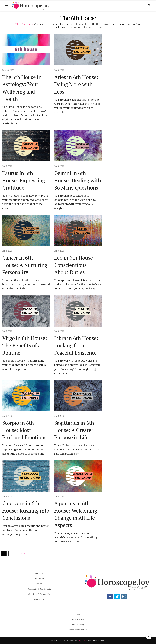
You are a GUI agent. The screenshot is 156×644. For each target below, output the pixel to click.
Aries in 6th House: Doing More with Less (76, 84)
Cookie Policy (78, 619)
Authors (39, 584)
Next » (22, 553)
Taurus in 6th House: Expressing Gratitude (24, 180)
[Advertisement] (132, 80)
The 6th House (24, 24)
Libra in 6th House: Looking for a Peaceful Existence (76, 345)
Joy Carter (83, 641)
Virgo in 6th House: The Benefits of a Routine (25, 345)
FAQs (78, 614)
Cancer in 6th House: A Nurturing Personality (25, 265)
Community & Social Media (39, 589)
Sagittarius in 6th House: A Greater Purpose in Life (74, 430)
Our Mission (39, 578)
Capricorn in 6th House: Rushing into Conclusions (26, 511)
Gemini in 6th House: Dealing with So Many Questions (78, 180)
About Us (39, 573)
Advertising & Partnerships (39, 594)
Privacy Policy (78, 625)
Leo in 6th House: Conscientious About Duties (74, 265)
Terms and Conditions (78, 630)
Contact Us (39, 599)
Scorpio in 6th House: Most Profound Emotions (24, 430)
